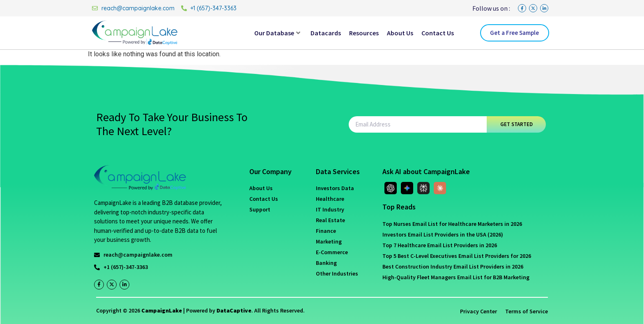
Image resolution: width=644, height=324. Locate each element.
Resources (364, 33)
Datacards (326, 33)
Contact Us (438, 33)
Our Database (277, 33)
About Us (400, 33)
